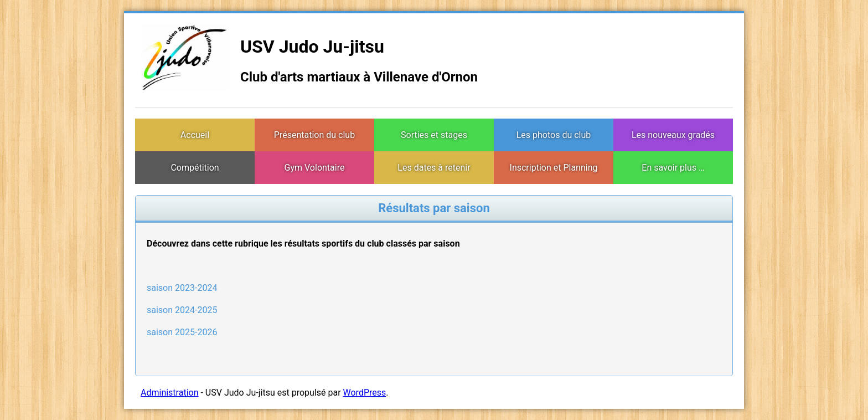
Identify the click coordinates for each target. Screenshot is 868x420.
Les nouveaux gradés (673, 135)
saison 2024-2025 (182, 310)
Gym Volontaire (315, 168)
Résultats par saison (434, 208)
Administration (170, 393)
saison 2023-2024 (182, 288)
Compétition (195, 168)
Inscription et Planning (554, 168)
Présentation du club (314, 135)
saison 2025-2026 (182, 332)
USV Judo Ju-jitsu (312, 47)
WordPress (365, 393)
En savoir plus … (673, 168)
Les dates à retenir (434, 168)
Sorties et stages (434, 135)
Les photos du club (554, 135)
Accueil (195, 135)
